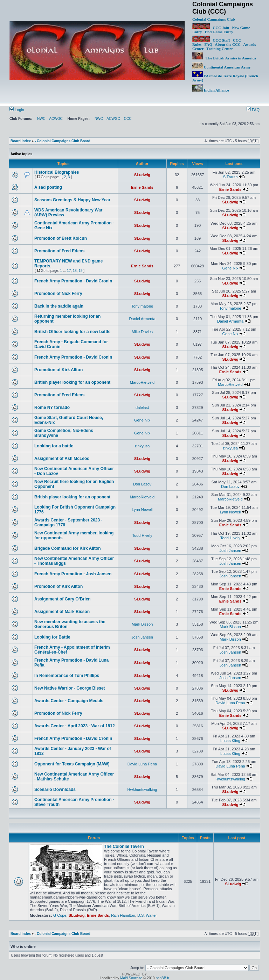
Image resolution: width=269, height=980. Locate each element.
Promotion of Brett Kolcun (61, 238)
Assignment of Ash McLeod (62, 459)
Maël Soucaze (131, 978)
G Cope (60, 915)
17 (69, 271)
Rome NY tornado (52, 408)
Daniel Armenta (142, 319)
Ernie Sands (142, 187)
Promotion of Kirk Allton (58, 370)
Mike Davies (142, 332)
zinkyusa (142, 446)
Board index (21, 141)
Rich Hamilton (123, 915)
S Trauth (230, 177)
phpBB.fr (162, 978)
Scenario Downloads (55, 790)
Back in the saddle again (59, 306)
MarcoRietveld (142, 382)
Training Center (220, 49)
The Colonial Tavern (124, 846)
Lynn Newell (142, 510)
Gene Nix (230, 268)
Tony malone (142, 306)
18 (75, 271)
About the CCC (228, 44)
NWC (41, 119)
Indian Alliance (211, 90)
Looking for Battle (52, 637)
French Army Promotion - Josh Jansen (73, 574)
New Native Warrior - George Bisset (70, 688)
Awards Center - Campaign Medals (69, 701)
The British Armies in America (224, 58)
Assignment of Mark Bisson (62, 612)
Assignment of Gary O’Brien (63, 599)
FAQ (208, 44)
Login (17, 110)
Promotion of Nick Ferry (58, 294)
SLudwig (142, 175)
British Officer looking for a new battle (72, 332)
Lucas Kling (230, 741)
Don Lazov (142, 484)
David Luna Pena (230, 703)
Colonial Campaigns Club (214, 19)
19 (80, 271)
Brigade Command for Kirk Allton (68, 548)
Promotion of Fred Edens (59, 251)
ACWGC (56, 119)
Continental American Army (222, 67)
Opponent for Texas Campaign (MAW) (72, 764)
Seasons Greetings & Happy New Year (72, 200)
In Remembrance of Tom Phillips (67, 676)
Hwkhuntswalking (230, 779)
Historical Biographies (57, 172)
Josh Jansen (230, 550)
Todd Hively (142, 535)
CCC (128, 119)
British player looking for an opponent (72, 382)
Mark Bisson (142, 624)
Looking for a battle (54, 446)
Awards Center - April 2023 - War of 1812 (75, 726)
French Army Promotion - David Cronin (73, 281)
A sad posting (48, 187)
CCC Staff (221, 40)
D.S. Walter (147, 915)
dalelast (142, 408)
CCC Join (211, 28)
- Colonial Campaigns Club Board (63, 141)
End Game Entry (219, 32)
